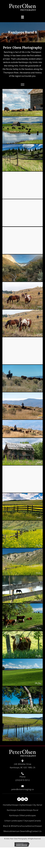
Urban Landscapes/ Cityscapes (19, 821)
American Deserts (19, 831)
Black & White (10, 826)
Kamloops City (15, 805)
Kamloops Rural (31, 810)
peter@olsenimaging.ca (22, 789)
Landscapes (30, 815)
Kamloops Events (15, 810)
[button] (23, 85)
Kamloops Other (17, 815)
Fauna (24, 826)
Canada (37, 821)
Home (6, 805)
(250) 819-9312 (23, 780)
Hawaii (39, 826)
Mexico (7, 831)
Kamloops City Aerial (32, 805)
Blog (29, 831)
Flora (19, 826)
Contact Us (36, 831)
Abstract (31, 826)
